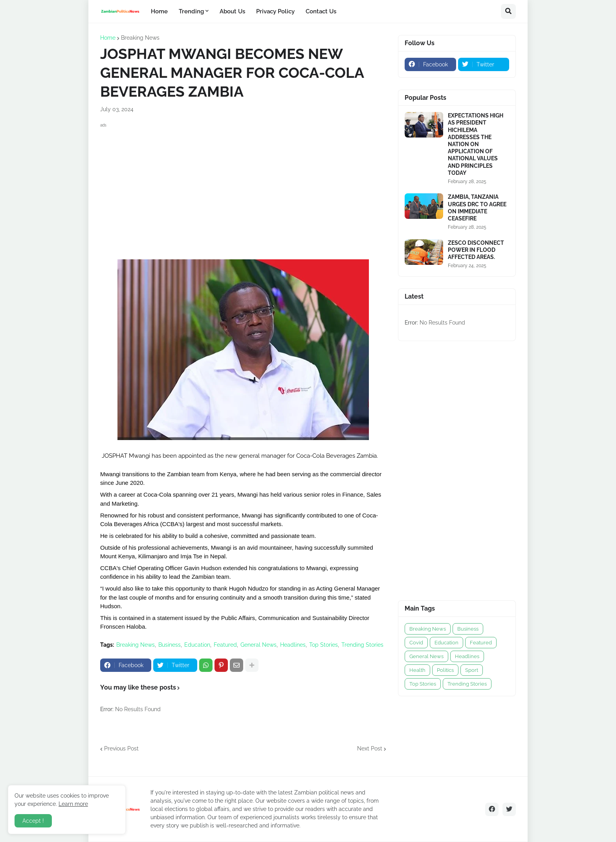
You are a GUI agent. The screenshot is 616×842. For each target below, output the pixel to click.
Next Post (370, 748)
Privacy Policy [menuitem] (275, 11)
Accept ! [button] (33, 821)
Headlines (293, 645)
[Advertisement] (243, 185)
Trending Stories (362, 645)
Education (197, 645)
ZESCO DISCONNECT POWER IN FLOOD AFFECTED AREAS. (476, 250)
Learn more (73, 804)
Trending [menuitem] (191, 11)
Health (417, 670)
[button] (508, 11)
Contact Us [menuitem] (321, 11)
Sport (472, 670)
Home (108, 38)
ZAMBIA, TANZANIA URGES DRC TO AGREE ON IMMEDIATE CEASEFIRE (477, 208)
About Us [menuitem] (232, 11)
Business (170, 645)
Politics (445, 670)
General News (258, 645)
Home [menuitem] (159, 11)
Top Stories (324, 645)
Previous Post (121, 748)
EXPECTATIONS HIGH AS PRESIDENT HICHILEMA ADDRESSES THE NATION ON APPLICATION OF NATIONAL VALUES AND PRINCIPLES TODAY (476, 144)
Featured (225, 645)
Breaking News (140, 38)
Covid (416, 643)
